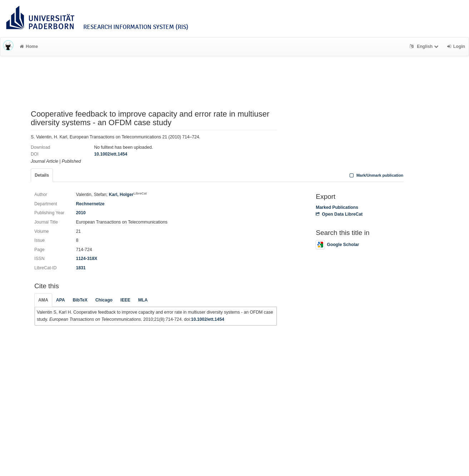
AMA (43, 300)
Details (42, 175)
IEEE (125, 300)
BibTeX (80, 300)
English (425, 46)
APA (61, 300)
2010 (81, 213)
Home (29, 46)
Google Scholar (337, 245)
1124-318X (87, 259)
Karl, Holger (128, 195)
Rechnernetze (90, 204)
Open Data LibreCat (339, 214)
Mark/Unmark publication (376, 175)
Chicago (104, 300)
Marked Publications (337, 207)
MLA (143, 300)
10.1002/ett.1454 (111, 154)
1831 (81, 268)
